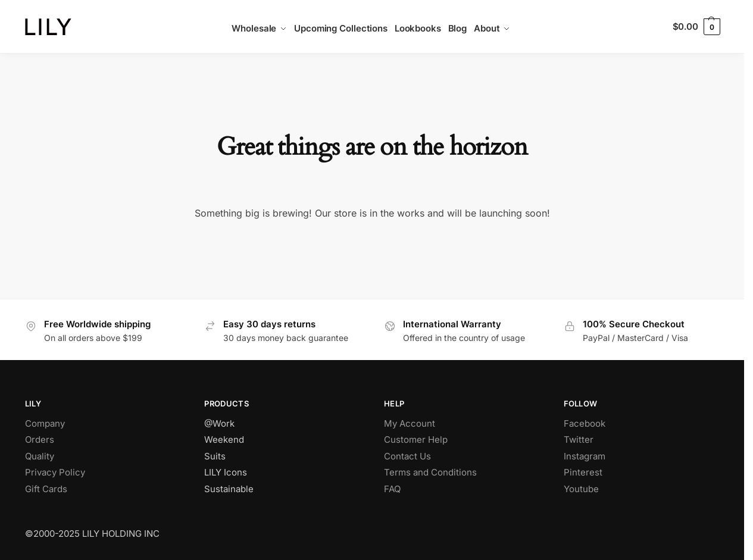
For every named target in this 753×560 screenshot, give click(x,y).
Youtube (581, 489)
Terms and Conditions (430, 472)
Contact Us (407, 456)
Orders (40, 439)
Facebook (585, 423)
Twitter (579, 439)
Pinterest (583, 472)
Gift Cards (46, 489)
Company (45, 423)
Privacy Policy (55, 472)
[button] (696, 27)
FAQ (392, 489)
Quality (40, 456)
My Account (410, 423)
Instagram (585, 456)
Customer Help (416, 439)
